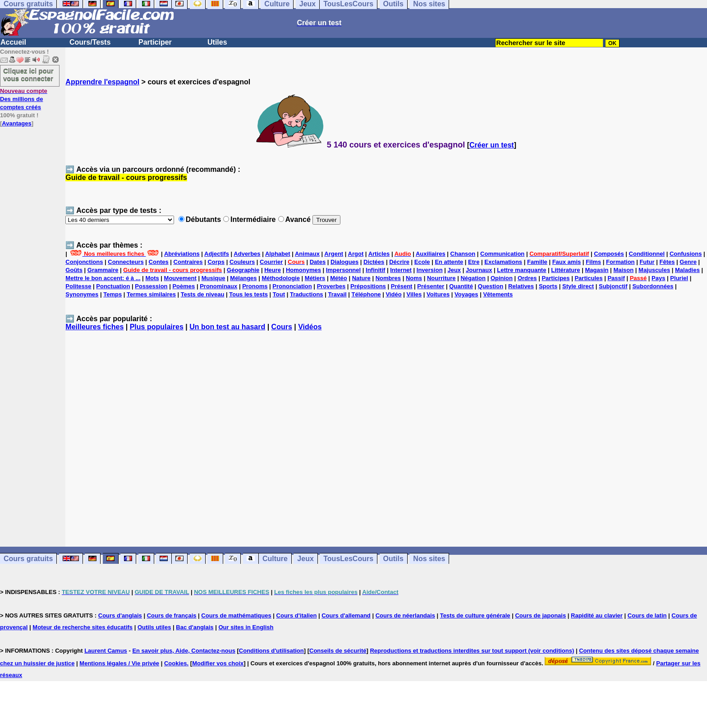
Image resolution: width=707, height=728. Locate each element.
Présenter (431, 286)
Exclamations (503, 262)
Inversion (430, 270)
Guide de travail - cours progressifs (126, 177)
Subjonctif (613, 286)
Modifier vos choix (218, 663)
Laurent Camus (106, 651)
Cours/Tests (90, 42)
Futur (647, 262)
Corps (216, 262)
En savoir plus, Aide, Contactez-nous (184, 651)
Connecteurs (126, 262)
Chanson (463, 254)
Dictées (374, 262)
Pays (658, 278)
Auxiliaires (431, 254)
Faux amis (567, 262)
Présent (402, 286)
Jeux (454, 270)
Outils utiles (154, 627)
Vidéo (393, 294)
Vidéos (310, 327)
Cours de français (172, 615)
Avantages (16, 123)
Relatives (521, 286)
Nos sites (429, 559)
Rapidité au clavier (597, 615)
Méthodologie (281, 278)
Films (593, 262)
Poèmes (184, 286)
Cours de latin (647, 615)
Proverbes (331, 286)
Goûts (74, 270)
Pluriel (679, 278)
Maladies (687, 270)
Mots (152, 278)
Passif (616, 278)
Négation (473, 278)
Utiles (217, 42)
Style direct (578, 286)
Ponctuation (113, 286)
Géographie (243, 270)
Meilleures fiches (94, 327)
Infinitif (375, 270)
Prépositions (368, 286)
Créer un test (492, 145)
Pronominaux (218, 286)
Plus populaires (157, 327)
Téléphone (366, 294)
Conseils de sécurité (338, 651)
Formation (620, 262)
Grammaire (103, 270)
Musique (213, 278)
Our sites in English (246, 627)
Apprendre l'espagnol (102, 82)
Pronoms (255, 286)
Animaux (307, 254)
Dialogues (344, 262)
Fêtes (667, 262)
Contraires (188, 262)
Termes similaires (151, 294)
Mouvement (180, 278)
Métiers (315, 278)
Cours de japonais (540, 615)
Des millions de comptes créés (24, 99)
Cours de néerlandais (405, 615)
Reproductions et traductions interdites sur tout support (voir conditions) (472, 651)
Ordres (527, 278)
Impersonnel (343, 270)
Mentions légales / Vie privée (119, 663)
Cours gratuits (28, 559)
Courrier (271, 262)
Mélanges (243, 278)
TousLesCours (348, 559)
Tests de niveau (203, 294)
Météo (339, 278)
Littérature (565, 270)
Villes (414, 294)
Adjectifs (217, 254)
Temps (112, 294)
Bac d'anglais (195, 627)
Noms (414, 278)
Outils (393, 559)
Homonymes (303, 270)
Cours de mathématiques (236, 615)
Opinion (502, 278)
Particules (588, 278)
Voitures (438, 294)
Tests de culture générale (475, 615)
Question (491, 286)
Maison (623, 270)
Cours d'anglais (120, 615)
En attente (449, 262)
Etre (474, 262)
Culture (275, 559)
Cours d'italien (297, 615)
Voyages (466, 294)
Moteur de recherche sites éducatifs (83, 627)
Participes (555, 278)
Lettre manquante (521, 270)
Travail (337, 294)
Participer (155, 42)
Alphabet (278, 254)
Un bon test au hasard (227, 327)
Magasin (597, 270)
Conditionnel (647, 254)
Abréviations (182, 254)
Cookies (176, 663)
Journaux (479, 270)
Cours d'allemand (346, 615)
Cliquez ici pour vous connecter (28, 74)
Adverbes (247, 254)
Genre (688, 262)
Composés (609, 254)
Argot (356, 254)
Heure (273, 270)
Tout (279, 294)
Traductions (307, 294)
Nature (361, 278)
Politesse (78, 286)
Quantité (461, 286)
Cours (282, 327)
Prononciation (292, 286)
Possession (151, 286)
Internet (401, 270)
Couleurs (242, 262)
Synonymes (82, 294)
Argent (334, 254)
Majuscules (654, 270)
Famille (537, 262)
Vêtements (498, 294)
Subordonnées (653, 286)
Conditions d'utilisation (271, 651)
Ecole (422, 262)
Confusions (686, 254)
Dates (318, 262)
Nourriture (441, 278)
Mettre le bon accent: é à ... (103, 278)
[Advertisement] (386, 443)
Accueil (13, 42)
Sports (548, 286)
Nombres (388, 278)
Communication (502, 254)
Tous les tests (248, 294)
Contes (159, 262)
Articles (379, 254)
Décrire (399, 262)
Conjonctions (84, 262)
